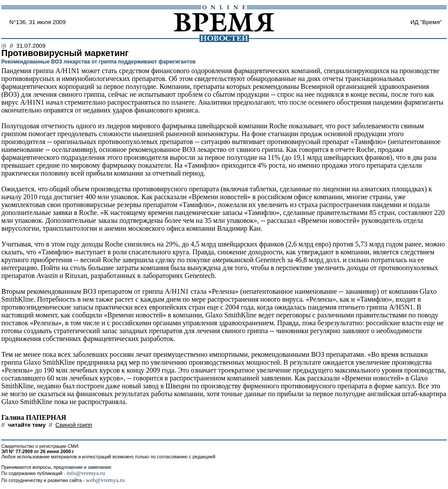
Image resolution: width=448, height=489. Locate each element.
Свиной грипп (74, 425)
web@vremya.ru (105, 480)
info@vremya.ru (86, 473)
